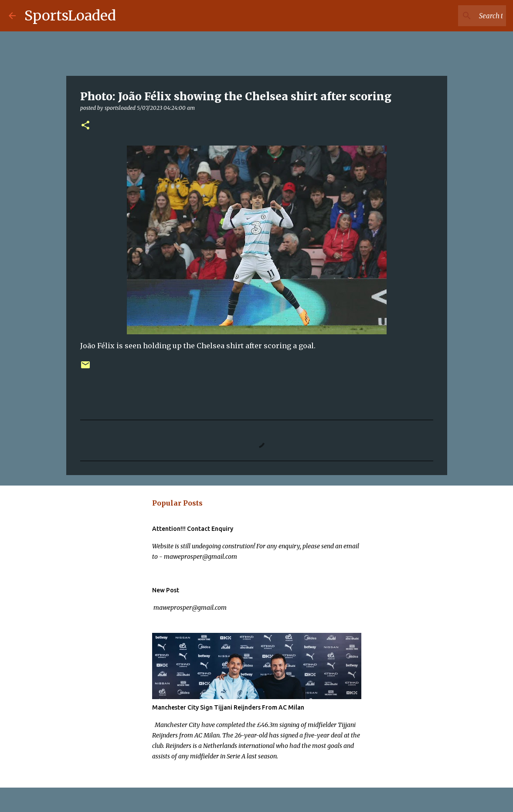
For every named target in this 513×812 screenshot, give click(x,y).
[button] (85, 126)
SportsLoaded (70, 16)
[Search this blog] (460, 16)
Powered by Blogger (256, 800)
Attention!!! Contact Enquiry (193, 529)
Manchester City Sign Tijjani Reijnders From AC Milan (228, 707)
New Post (166, 590)
